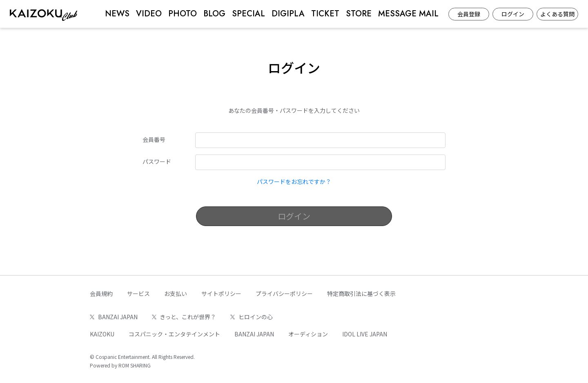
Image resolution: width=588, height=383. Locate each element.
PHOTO (183, 14)
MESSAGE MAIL (408, 14)
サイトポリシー (221, 293)
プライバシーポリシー (284, 293)
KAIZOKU (102, 334)
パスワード (157, 161)
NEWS (117, 14)
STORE (359, 14)
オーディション (308, 334)
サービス (138, 293)
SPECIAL (248, 14)
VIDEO (149, 14)
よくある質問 (557, 14)
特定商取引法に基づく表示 (361, 293)
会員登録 (469, 14)
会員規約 (101, 293)
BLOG (214, 14)
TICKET (325, 14)
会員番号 (154, 139)
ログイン (513, 14)
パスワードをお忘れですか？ (294, 181)
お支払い (176, 293)
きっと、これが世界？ (184, 317)
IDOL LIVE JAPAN (365, 334)
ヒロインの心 (252, 317)
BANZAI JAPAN (114, 317)
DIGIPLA (288, 14)
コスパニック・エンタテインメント (174, 334)
